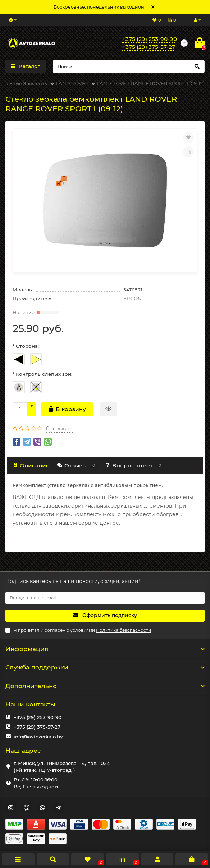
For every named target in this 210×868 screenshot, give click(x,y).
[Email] (105, 598)
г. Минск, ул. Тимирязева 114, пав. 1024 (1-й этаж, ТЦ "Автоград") (62, 767)
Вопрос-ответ (134, 465)
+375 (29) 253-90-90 (38, 717)
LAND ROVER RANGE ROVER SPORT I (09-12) (151, 83)
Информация (105, 649)
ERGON (133, 298)
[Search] (129, 66)
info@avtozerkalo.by (38, 737)
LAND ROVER (72, 83)
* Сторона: (26, 346)
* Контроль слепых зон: (42, 374)
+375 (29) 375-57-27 (37, 727)
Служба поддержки (105, 667)
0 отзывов (59, 429)
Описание (31, 465)
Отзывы (77, 465)
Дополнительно (105, 686)
